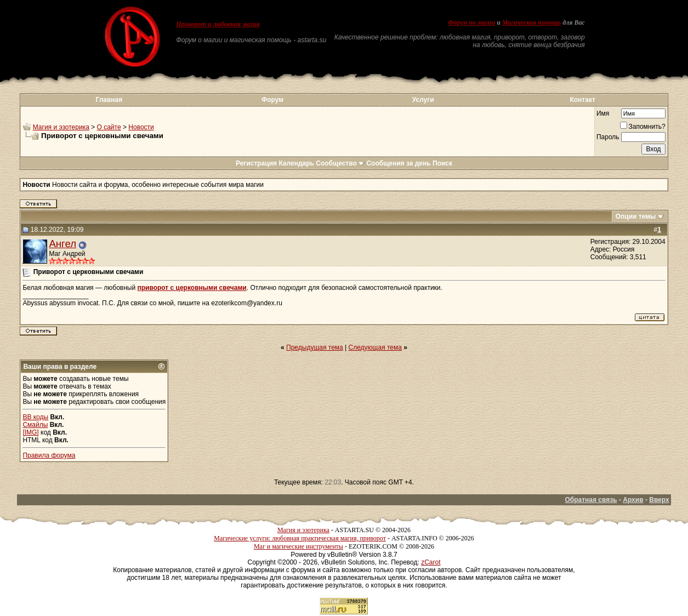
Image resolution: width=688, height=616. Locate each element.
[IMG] (30, 432)
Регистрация (256, 163)
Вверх (659, 500)
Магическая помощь (531, 22)
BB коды (35, 417)
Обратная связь (591, 500)
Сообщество (340, 163)
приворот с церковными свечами (192, 288)
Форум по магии (471, 22)
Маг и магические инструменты (298, 546)
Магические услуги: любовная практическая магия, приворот (300, 538)
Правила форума (49, 455)
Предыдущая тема (315, 347)
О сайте (109, 127)
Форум (272, 100)
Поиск (442, 163)
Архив (633, 500)
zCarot (431, 562)
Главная (109, 100)
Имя (603, 113)
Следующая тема (375, 347)
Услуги (423, 100)
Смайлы (35, 425)
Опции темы (636, 216)
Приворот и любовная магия (218, 24)
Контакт (582, 100)
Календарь (296, 163)
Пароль (608, 137)
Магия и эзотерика (61, 127)
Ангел (62, 244)
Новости (141, 127)
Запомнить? (643, 127)
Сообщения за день (398, 163)
